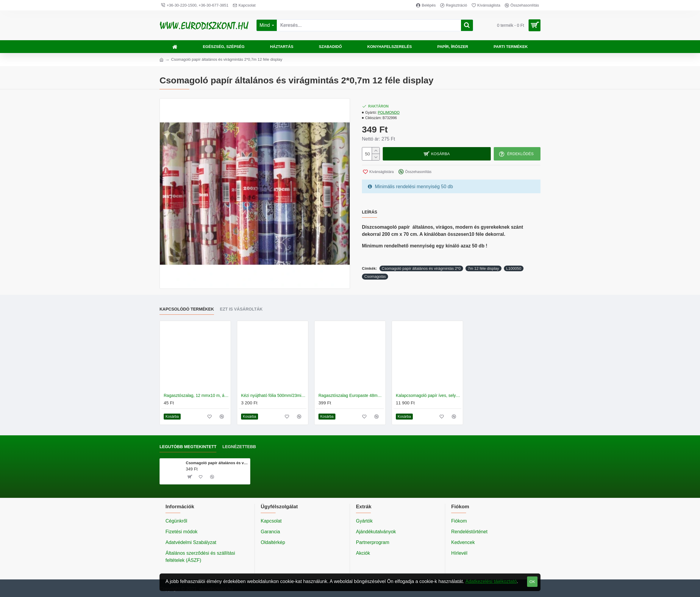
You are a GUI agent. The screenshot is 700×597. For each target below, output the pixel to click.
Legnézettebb (239, 447)
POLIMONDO (389, 113)
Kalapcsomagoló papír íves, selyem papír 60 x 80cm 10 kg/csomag (429, 395)
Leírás (369, 212)
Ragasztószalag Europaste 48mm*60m (351, 395)
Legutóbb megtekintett (188, 447)
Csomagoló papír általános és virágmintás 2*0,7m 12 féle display (217, 463)
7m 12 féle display (483, 268)
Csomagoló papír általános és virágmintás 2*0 (421, 268)
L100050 (514, 268)
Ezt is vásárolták (241, 309)
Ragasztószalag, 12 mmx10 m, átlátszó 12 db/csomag (196, 395)
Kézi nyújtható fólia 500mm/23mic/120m (274, 395)
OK (532, 582)
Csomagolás (375, 276)
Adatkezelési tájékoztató (491, 581)
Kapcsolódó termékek (187, 309)
